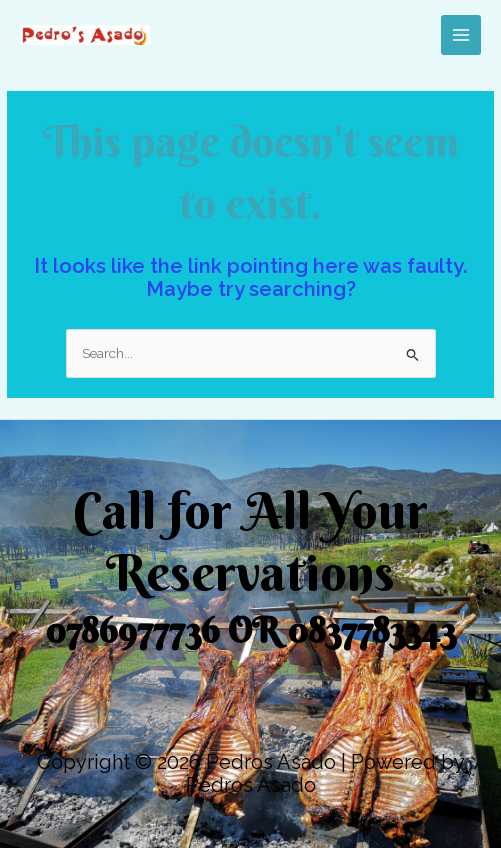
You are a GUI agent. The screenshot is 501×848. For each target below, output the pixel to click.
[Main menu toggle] (461, 35)
